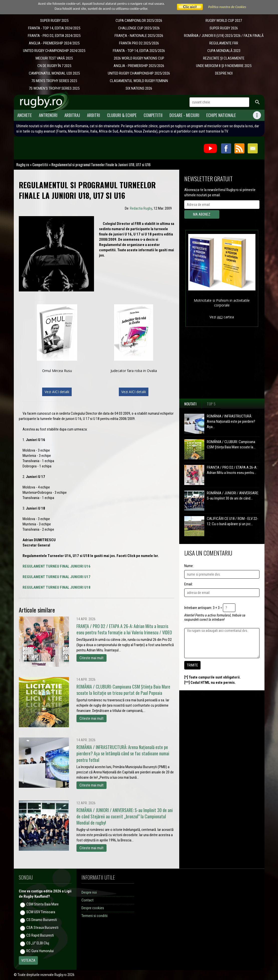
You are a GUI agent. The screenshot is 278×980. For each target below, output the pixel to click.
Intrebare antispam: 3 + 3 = (203, 608)
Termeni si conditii (95, 916)
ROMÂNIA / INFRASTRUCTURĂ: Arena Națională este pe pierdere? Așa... (231, 421)
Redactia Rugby (141, 208)
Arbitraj (72, 115)
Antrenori (48, 115)
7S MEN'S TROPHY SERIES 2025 (54, 81)
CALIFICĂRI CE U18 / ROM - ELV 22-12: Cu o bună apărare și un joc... (233, 521)
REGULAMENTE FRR (224, 43)
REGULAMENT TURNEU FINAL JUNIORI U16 (57, 566)
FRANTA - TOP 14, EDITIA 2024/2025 (54, 28)
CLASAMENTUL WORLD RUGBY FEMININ (139, 81)
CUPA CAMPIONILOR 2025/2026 (139, 21)
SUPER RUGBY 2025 (54, 21)
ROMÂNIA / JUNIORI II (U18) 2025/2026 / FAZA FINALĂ (224, 36)
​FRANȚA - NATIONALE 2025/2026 (139, 36)
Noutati (190, 404)
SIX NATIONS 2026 (139, 88)
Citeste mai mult (91, 658)
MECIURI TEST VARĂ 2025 (54, 58)
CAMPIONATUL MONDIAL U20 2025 (54, 73)
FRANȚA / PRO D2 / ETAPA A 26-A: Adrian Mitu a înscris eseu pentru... (232, 470)
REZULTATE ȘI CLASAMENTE (224, 58)
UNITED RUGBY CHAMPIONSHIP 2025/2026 (139, 73)
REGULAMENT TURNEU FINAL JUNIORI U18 (57, 587)
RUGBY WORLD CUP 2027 (224, 21)
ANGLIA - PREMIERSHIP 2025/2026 (139, 66)
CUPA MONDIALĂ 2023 (224, 51)
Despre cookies (93, 908)
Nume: (189, 566)
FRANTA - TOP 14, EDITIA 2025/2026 (139, 51)
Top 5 (211, 404)
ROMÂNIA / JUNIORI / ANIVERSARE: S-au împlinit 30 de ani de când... (233, 496)
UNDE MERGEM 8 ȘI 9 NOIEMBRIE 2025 (224, 66)
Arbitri (94, 115)
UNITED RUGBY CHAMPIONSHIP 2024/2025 (54, 51)
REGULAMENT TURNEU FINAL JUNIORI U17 (57, 577)
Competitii (153, 115)
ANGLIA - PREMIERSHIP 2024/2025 (54, 43)
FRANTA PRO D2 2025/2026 (139, 43)
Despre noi (89, 892)
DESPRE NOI (224, 73)
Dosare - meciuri (184, 115)
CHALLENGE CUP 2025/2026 (139, 28)
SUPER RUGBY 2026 (224, 28)
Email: (189, 584)
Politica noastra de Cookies (227, 7)
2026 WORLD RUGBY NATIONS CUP (139, 58)
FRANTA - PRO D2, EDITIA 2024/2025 (54, 36)
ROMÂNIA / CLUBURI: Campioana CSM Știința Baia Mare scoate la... (231, 444)
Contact (87, 900)
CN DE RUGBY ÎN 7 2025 (54, 66)
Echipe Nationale (221, 115)
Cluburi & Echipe (122, 115)
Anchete (25, 115)
